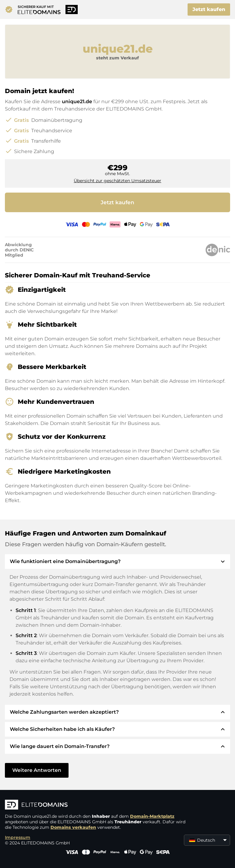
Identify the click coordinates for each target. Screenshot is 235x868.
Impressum (18, 837)
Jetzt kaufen (209, 9)
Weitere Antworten (37, 770)
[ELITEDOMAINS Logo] (97, 805)
